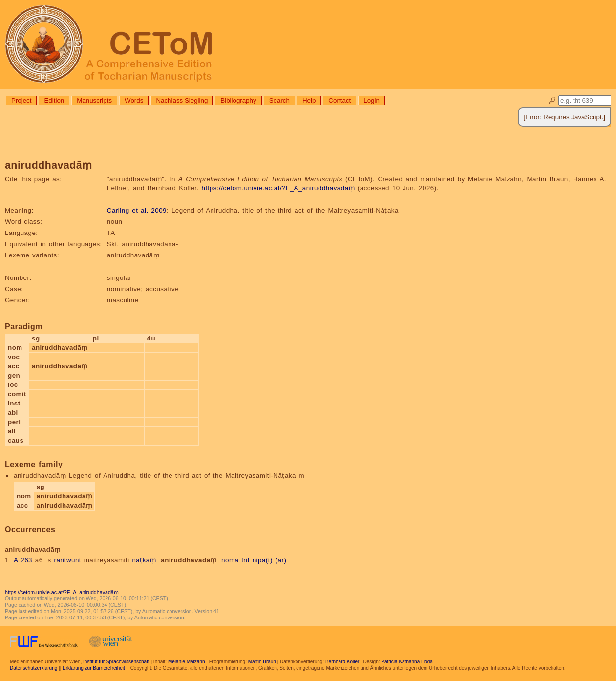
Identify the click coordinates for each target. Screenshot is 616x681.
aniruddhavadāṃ (189, 560)
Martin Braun (262, 662)
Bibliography (238, 100)
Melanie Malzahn (187, 662)
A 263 (23, 560)
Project (21, 100)
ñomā (230, 560)
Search (279, 100)
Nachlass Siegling (182, 100)
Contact (340, 100)
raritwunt (67, 560)
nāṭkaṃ (144, 560)
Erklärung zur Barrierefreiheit (94, 668)
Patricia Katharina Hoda (407, 662)
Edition (54, 100)
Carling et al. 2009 (137, 210)
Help (309, 100)
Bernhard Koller (342, 662)
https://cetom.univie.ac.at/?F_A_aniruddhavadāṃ (278, 188)
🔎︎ (552, 100)
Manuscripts (94, 100)
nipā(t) (263, 560)
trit (245, 560)
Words (134, 100)
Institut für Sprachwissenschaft (116, 662)
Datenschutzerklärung (33, 668)
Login (372, 100)
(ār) (281, 560)
